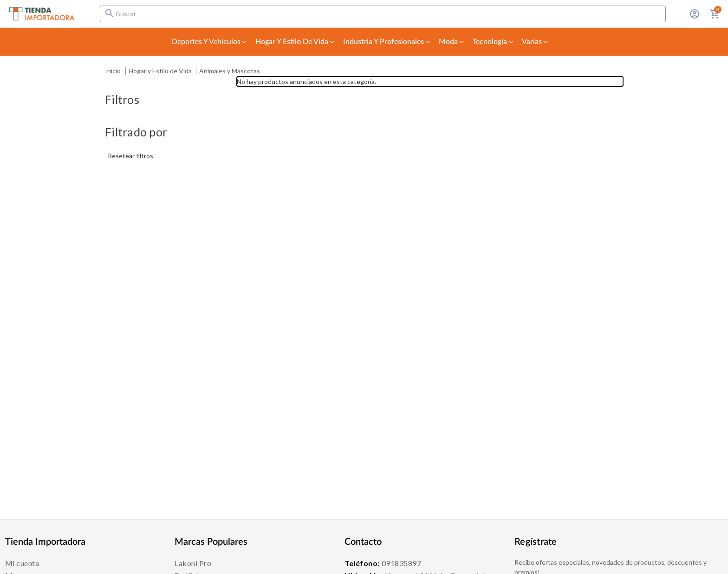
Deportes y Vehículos (210, 42)
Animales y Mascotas (230, 71)
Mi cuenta (22, 563)
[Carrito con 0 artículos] (715, 14)
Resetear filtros (130, 156)
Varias (536, 42)
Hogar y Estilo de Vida (296, 42)
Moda (452, 42)
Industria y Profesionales (387, 42)
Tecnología (494, 42)
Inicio (113, 71)
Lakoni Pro (193, 563)
